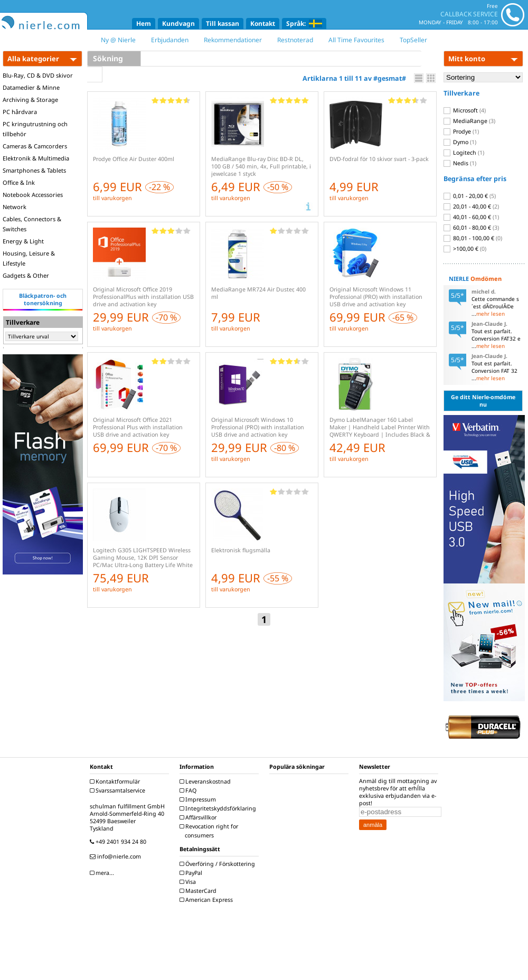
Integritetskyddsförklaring (219, 808)
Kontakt (263, 23)
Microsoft (465, 110)
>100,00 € (465, 249)
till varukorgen (112, 198)
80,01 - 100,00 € (473, 238)
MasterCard (199, 891)
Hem (144, 23)
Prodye (461, 131)
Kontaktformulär (116, 781)
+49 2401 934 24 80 (119, 842)
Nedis (460, 163)
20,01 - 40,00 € (471, 206)
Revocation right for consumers (210, 831)
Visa (189, 882)
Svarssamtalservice (119, 790)
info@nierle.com (117, 856)
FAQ (189, 790)
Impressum (199, 799)
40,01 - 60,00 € (471, 217)
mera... (103, 873)
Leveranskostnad (206, 781)
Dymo (460, 142)
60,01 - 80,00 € (471, 228)
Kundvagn (178, 23)
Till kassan (223, 23)
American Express (208, 900)
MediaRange (469, 121)
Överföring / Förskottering (219, 864)
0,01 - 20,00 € (470, 196)
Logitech (464, 153)
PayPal (192, 873)
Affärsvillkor (199, 817)
